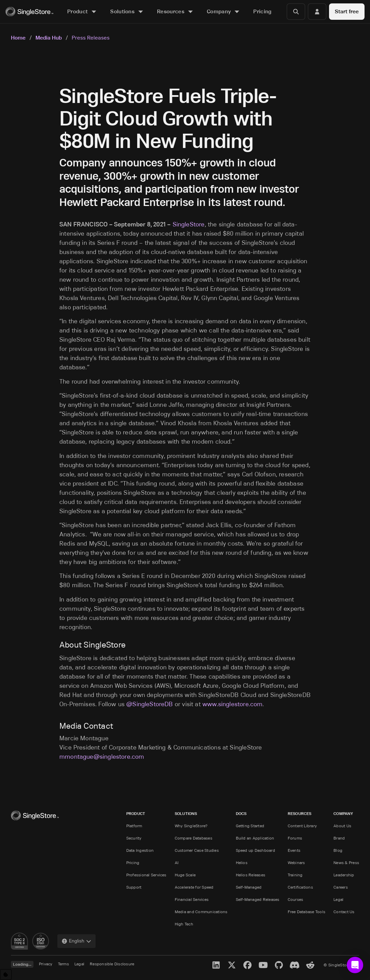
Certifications (300, 887)
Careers (341, 887)
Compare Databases (194, 838)
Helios (242, 863)
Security (134, 838)
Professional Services (146, 875)
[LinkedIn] (216, 965)
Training (295, 875)
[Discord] (295, 965)
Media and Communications (201, 912)
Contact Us (344, 912)
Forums (295, 838)
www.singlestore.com (232, 704)
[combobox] (76, 941)
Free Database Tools (307, 912)
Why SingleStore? (191, 826)
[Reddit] (310, 965)
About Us (342, 826)
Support (134, 887)
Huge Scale (185, 875)
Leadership (344, 875)
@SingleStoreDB (150, 704)
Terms (63, 964)
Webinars (296, 863)
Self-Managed (249, 887)
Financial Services (192, 899)
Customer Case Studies (197, 850)
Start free (347, 11)
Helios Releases (251, 875)
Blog (338, 850)
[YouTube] (263, 965)
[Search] (296, 12)
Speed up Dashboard (255, 850)
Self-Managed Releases (258, 899)
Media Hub (49, 38)
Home (18, 38)
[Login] (317, 12)
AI (177, 863)
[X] (232, 965)
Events (294, 850)
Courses (296, 899)
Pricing (133, 863)
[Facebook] (247, 965)
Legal (338, 899)
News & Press (346, 863)
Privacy (46, 964)
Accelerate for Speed (194, 887)
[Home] (29, 12)
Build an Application (255, 838)
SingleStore (189, 224)
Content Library (302, 826)
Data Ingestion (140, 850)
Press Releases (91, 38)
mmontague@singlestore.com (102, 757)
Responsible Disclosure (112, 964)
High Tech (184, 924)
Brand (339, 838)
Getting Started (250, 826)
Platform (134, 826)
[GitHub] (279, 965)
